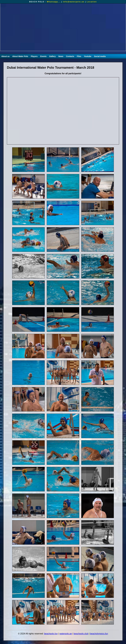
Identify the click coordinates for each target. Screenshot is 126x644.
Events (43, 56)
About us (5, 56)
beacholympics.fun (99, 634)
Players (34, 56)
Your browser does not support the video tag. (63, 27)
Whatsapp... (54, 2)
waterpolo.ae (66, 634)
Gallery (52, 56)
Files (79, 56)
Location (92, 2)
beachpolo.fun (51, 634)
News (61, 56)
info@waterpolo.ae (74, 2)
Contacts (70, 56)
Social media (100, 56)
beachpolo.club (81, 634)
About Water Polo (20, 56)
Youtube (88, 56)
